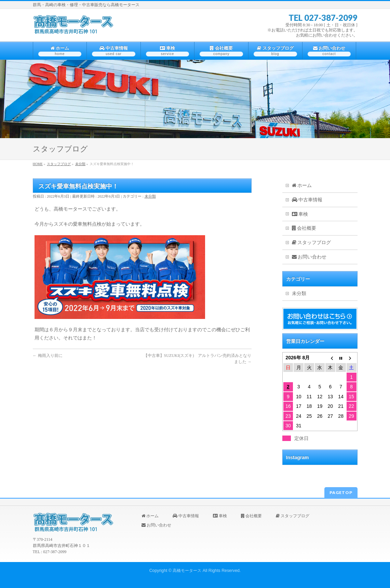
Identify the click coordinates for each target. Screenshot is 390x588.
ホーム (302, 185)
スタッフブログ (312, 243)
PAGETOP (341, 492)
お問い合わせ (309, 257)
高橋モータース (187, 571)
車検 (300, 214)
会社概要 (304, 228)
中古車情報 (307, 200)
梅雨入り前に (48, 356)
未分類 (150, 196)
